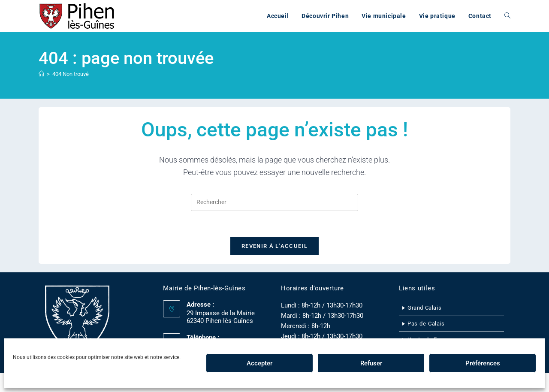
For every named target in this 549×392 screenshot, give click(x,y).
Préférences (483, 363)
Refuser (371, 363)
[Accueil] (41, 74)
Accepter (259, 363)
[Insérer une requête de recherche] (274, 202)
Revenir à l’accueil (274, 246)
